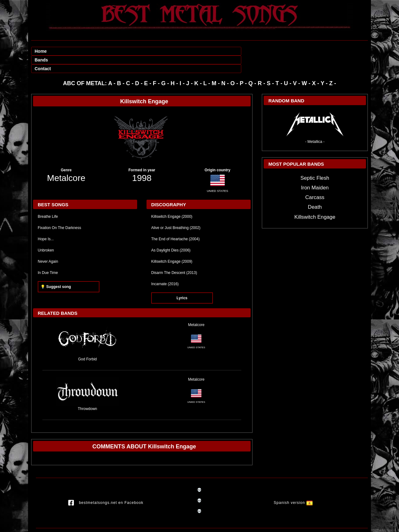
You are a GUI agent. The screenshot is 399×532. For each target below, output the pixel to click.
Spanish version (293, 486)
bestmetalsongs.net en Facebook (106, 486)
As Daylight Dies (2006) (171, 233)
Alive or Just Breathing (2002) (176, 210)
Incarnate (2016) (165, 266)
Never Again (48, 244)
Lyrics (182, 281)
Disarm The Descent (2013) (174, 255)
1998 (142, 161)
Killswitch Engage (315, 200)
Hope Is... (46, 222)
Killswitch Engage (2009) (172, 244)
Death (315, 190)
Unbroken (46, 233)
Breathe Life (48, 199)
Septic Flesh (315, 161)
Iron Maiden (315, 170)
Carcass (315, 180)
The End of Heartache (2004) (175, 222)
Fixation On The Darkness (59, 210)
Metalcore (66, 161)
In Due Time (48, 255)
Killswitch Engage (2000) (172, 199)
